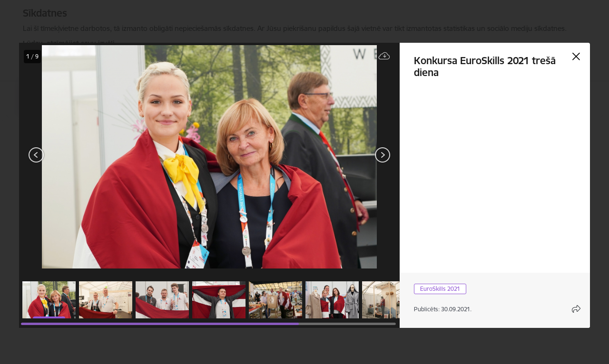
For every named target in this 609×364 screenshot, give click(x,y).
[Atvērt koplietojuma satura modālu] (576, 309)
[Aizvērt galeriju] (576, 57)
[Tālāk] (383, 155)
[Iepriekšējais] (36, 155)
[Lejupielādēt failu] (384, 56)
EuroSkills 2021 (440, 289)
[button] (49, 300)
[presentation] (76, 156)
